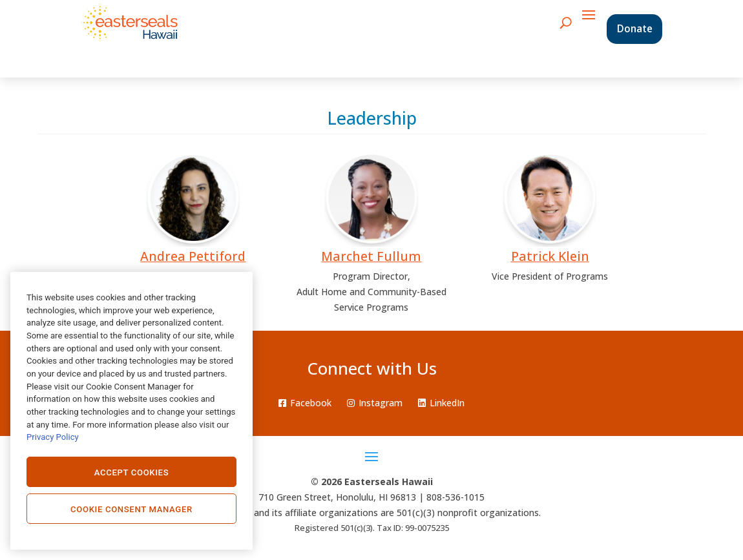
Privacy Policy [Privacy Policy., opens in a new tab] (53, 437)
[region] (131, 411)
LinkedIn (441, 403)
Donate (635, 29)
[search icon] (566, 23)
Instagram (375, 403)
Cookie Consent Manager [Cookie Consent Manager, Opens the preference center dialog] (131, 509)
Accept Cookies (132, 472)
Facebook (305, 403)
